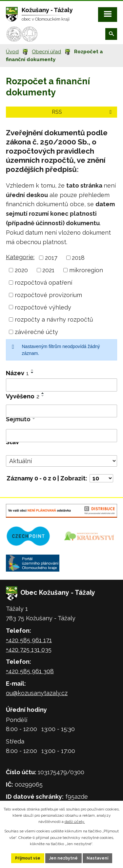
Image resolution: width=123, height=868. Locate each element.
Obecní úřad (46, 52)
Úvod (12, 52)
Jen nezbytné (63, 858)
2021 (48, 270)
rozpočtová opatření (43, 283)
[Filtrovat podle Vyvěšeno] (61, 411)
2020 (21, 270)
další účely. (75, 822)
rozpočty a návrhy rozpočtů (54, 319)
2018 (78, 258)
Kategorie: (20, 257)
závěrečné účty (36, 332)
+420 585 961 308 (30, 671)
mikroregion (86, 270)
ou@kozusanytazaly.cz (37, 693)
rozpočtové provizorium (48, 295)
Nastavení (97, 858)
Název (17, 373)
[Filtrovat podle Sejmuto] (61, 436)
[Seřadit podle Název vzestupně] (32, 370)
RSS (83, 112)
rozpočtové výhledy (43, 307)
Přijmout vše (28, 858)
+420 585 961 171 (29, 640)
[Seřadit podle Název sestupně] (32, 373)
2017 (51, 258)
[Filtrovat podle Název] (61, 385)
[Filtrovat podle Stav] (61, 461)
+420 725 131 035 (29, 650)
